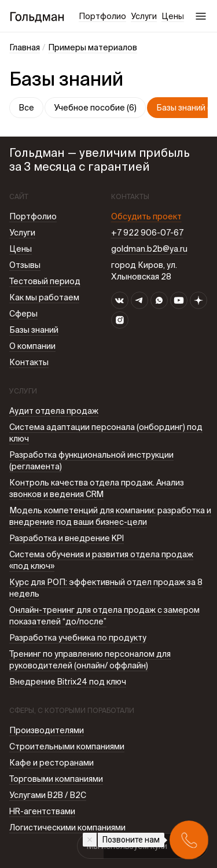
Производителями (47, 730)
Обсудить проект (146, 216)
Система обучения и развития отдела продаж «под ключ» (101, 560)
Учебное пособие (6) (95, 108)
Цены (173, 16)
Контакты (29, 362)
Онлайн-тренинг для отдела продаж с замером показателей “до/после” (104, 616)
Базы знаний (34, 330)
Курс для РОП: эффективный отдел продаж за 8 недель (106, 588)
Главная (25, 47)
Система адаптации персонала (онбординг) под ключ (106, 433)
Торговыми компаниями (56, 779)
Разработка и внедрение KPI (67, 538)
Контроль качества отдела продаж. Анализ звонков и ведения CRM (97, 488)
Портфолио (102, 16)
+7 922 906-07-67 (147, 233)
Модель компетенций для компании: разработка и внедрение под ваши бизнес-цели (110, 516)
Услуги (144, 16)
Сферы (23, 314)
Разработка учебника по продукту (78, 638)
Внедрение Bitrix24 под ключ (68, 682)
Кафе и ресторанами (52, 763)
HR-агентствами (42, 811)
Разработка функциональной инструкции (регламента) (91, 461)
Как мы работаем (44, 297)
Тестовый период (45, 281)
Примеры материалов (93, 47)
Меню (201, 16)
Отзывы (25, 265)
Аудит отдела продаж (54, 411)
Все (26, 108)
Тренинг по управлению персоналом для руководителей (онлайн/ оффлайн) (90, 660)
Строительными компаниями (67, 746)
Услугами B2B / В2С (48, 795)
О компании (32, 346)
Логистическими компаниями (67, 827)
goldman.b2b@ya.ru (149, 249)
